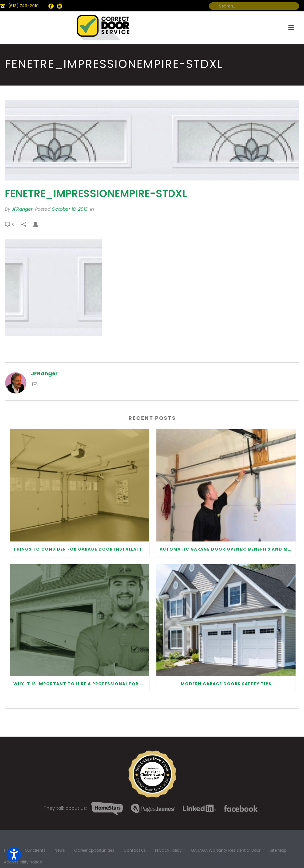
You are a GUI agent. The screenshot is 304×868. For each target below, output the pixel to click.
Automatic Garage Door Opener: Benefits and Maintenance (228, 549)
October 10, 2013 (70, 209)
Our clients (35, 850)
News (60, 850)
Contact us (135, 850)
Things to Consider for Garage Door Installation (81, 549)
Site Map (278, 850)
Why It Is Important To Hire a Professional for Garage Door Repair (81, 684)
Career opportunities (94, 850)
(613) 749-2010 (23, 6)
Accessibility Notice (23, 862)
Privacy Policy (168, 850)
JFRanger (22, 209)
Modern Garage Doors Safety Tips (226, 684)
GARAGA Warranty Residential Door (226, 850)
